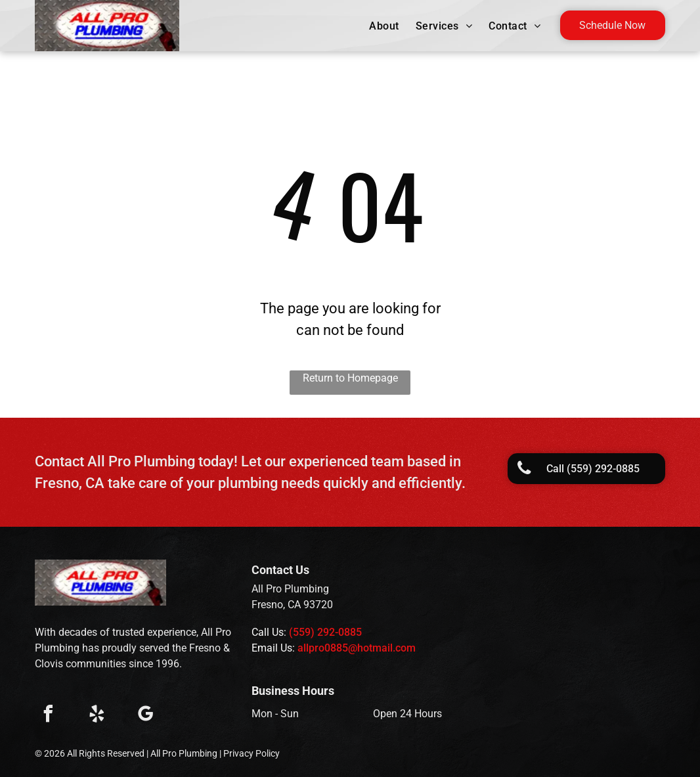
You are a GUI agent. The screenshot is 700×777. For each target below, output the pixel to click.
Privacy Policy (252, 753)
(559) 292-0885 (325, 632)
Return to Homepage (350, 378)
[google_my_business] (145, 716)
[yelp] (97, 716)
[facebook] (48, 716)
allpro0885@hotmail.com (357, 648)
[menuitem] (385, 26)
